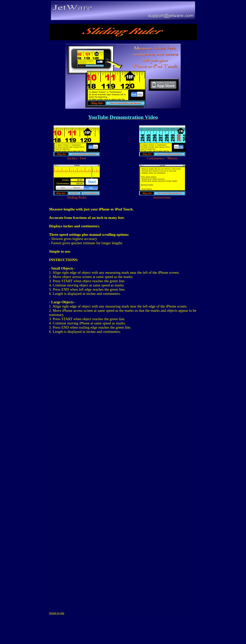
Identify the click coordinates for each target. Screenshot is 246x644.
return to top (57, 613)
